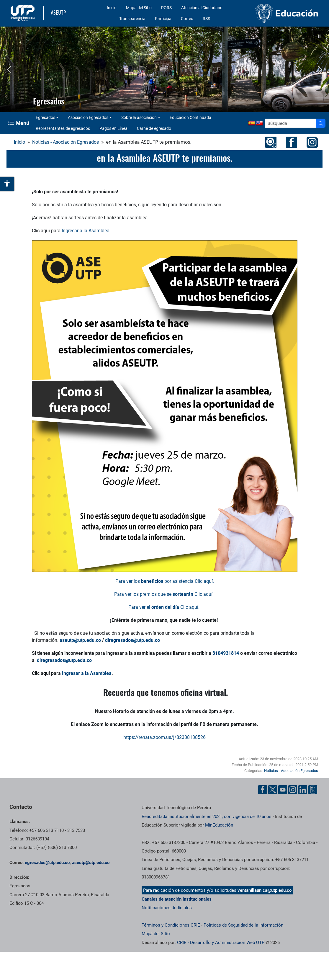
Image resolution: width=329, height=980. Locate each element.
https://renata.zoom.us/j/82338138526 (164, 737)
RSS (206, 19)
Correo (187, 19)
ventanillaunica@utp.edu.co (265, 890)
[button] (319, 36)
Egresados (45, 117)
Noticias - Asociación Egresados (66, 142)
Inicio (112, 8)
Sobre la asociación (139, 117)
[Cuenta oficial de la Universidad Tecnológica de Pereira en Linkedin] (303, 790)
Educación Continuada (190, 117)
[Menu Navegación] (19, 123)
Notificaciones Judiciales (167, 908)
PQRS (166, 8)
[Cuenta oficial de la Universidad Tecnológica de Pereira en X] (273, 790)
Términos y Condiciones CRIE (171, 925)
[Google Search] (291, 123)
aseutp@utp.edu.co (80, 640)
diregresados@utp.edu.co (132, 640)
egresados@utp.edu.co (47, 863)
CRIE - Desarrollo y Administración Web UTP (221, 943)
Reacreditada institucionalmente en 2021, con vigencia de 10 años (207, 817)
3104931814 (226, 653)
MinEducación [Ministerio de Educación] (219, 825)
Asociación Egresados (88, 117)
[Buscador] (321, 123)
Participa (163, 19)
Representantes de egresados (63, 128)
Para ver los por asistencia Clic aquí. (165, 581)
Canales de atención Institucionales (177, 899)
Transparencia (132, 19)
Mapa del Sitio (139, 8)
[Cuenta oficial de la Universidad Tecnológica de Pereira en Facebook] (263, 790)
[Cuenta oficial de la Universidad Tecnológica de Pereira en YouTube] (283, 790)
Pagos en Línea (113, 128)
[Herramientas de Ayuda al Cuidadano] (313, 790)
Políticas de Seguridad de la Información (243, 925)
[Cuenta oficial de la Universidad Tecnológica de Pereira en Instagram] (293, 790)
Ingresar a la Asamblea (86, 231)
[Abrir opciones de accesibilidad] (7, 184)
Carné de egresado (154, 128)
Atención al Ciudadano (202, 8)
